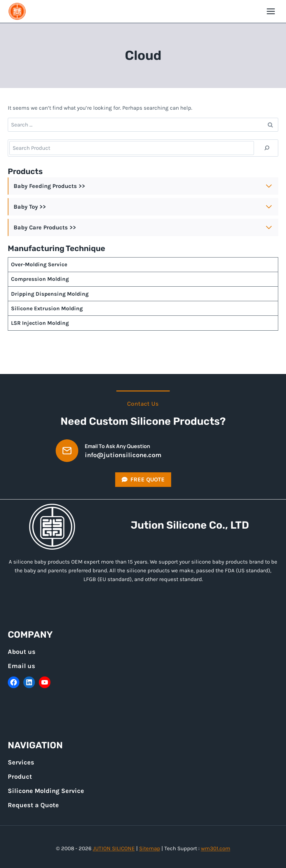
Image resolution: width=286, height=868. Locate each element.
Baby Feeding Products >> (49, 186)
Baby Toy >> (30, 207)
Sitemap (150, 848)
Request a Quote (33, 805)
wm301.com (216, 848)
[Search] (267, 148)
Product (20, 777)
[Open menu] (271, 11)
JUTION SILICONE (114, 848)
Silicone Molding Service (46, 791)
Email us (22, 666)
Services (21, 762)
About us (22, 652)
